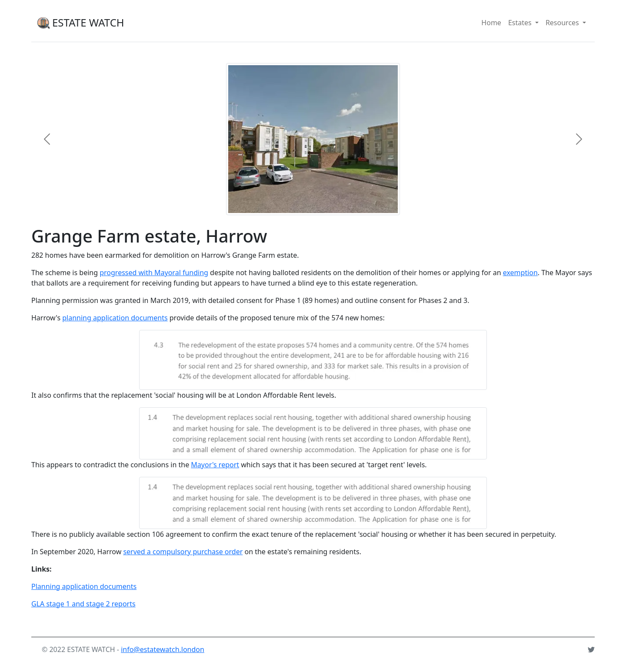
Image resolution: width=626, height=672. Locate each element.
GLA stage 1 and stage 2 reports (83, 604)
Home (491, 23)
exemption (520, 273)
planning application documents (115, 318)
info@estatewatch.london (163, 649)
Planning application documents (84, 586)
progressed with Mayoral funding (154, 273)
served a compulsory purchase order (183, 552)
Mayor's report (215, 465)
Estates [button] (525, 22)
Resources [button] (568, 22)
